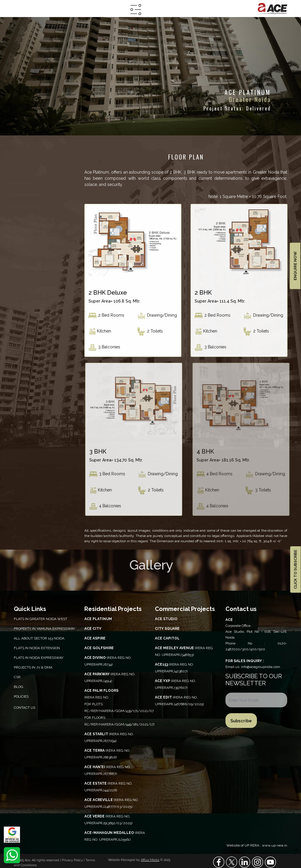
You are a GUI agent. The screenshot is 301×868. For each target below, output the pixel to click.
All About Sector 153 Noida (39, 638)
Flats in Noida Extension (37, 648)
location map (27, 207)
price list (22, 242)
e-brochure (24, 254)
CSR (17, 677)
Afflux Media (150, 860)
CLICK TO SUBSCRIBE (295, 569)
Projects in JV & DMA (33, 667)
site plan (22, 230)
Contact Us (25, 708)
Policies (21, 696)
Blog (19, 687)
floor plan (22, 219)
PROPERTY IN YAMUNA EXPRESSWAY (44, 629)
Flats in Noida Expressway (39, 658)
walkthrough (27, 266)
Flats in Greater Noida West (41, 619)
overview (26, 183)
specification (26, 195)
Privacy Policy (73, 860)
